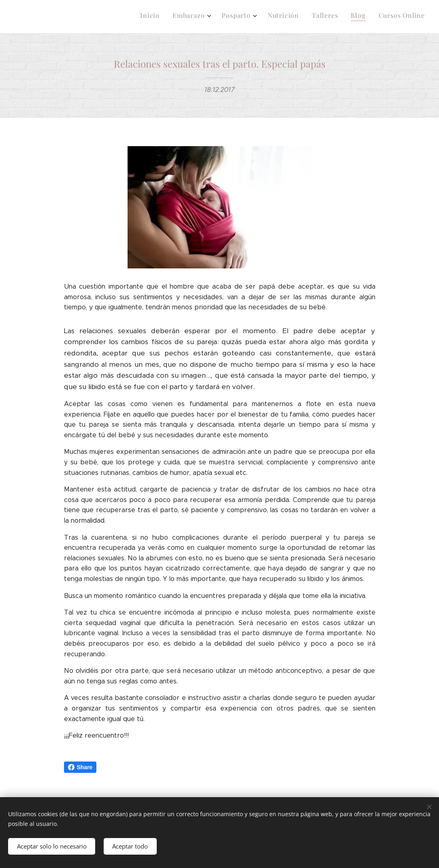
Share (80, 767)
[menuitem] (341, 17)
